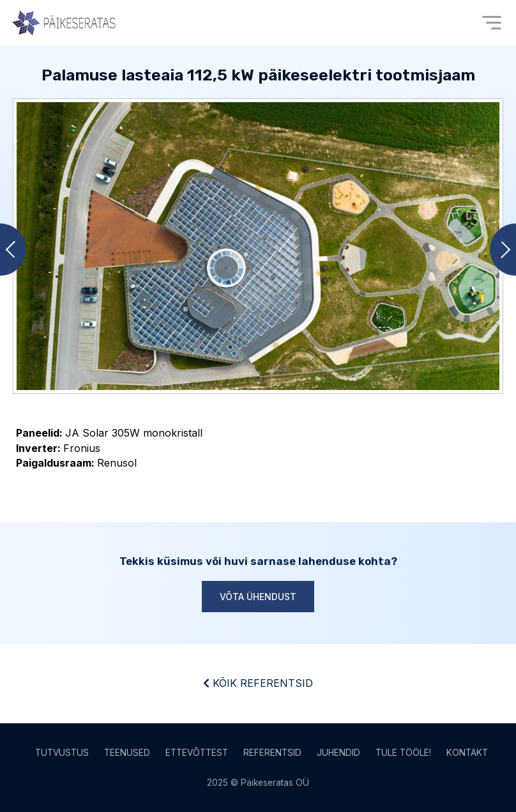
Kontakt (467, 753)
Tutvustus (62, 753)
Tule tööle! (403, 753)
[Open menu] (492, 23)
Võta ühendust (258, 597)
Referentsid (272, 753)
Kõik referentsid (258, 683)
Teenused (127, 753)
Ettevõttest (197, 753)
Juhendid (338, 753)
